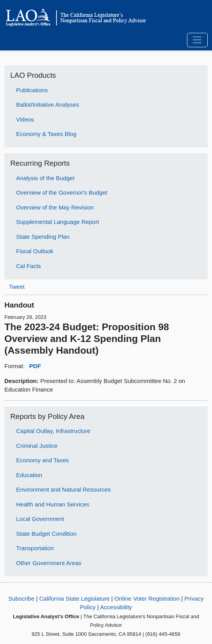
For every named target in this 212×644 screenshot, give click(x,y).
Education (29, 475)
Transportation (35, 548)
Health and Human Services (53, 504)
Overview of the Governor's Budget (62, 192)
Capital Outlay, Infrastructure (53, 431)
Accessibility (116, 607)
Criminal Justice (37, 446)
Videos (25, 119)
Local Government (40, 519)
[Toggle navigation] (197, 40)
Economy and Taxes (42, 460)
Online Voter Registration (147, 598)
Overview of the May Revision (55, 207)
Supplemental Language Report (57, 222)
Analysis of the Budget (45, 178)
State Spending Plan (43, 237)
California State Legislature (74, 598)
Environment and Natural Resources (63, 489)
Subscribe (21, 598)
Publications (32, 90)
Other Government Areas (49, 563)
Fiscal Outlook (35, 251)
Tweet (17, 287)
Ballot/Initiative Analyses (48, 105)
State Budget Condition (46, 534)
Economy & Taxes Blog (46, 134)
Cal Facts (28, 266)
